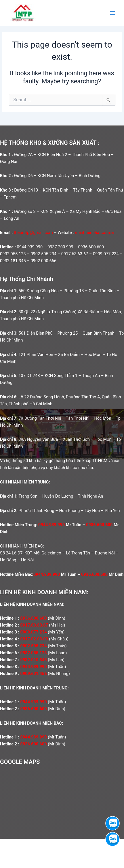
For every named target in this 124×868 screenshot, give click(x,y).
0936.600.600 (99, 525)
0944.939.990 (51, 525)
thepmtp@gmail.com (33, 233)
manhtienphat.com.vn (95, 233)
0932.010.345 (34, 660)
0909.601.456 (34, 674)
